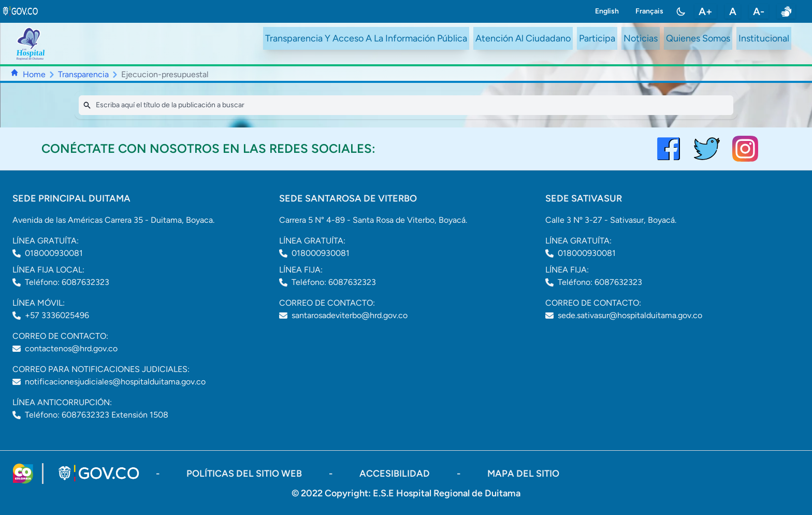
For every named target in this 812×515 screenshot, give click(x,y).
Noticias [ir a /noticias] (641, 38)
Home (34, 74)
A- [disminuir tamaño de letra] (759, 11)
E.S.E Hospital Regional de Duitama (447, 493)
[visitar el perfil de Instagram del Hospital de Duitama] (745, 149)
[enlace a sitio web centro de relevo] (786, 11)
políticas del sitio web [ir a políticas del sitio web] (245, 474)
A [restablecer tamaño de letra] (733, 11)
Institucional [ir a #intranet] (764, 38)
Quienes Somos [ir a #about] (698, 38)
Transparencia (83, 74)
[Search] (406, 105)
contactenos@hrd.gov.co (71, 348)
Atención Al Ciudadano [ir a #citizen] (523, 38)
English (607, 11)
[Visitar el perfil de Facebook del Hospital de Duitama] (669, 149)
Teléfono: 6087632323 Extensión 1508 (97, 415)
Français (649, 11)
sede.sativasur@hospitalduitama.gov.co (630, 315)
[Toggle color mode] (681, 11)
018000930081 (54, 253)
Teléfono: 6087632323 (67, 282)
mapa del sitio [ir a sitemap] (523, 474)
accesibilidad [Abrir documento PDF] (396, 474)
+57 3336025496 (57, 315)
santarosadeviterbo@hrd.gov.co (350, 315)
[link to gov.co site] (21, 11)
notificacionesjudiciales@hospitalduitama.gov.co (115, 382)
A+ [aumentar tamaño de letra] (706, 11)
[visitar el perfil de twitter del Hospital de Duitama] (707, 149)
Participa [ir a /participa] (597, 38)
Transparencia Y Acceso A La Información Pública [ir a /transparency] (366, 38)
